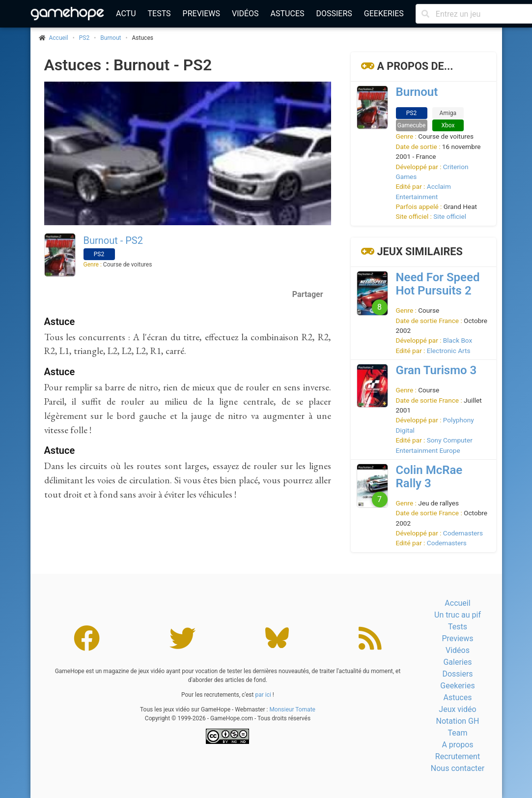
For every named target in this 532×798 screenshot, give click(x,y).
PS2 (84, 38)
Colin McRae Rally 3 (429, 477)
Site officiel (450, 216)
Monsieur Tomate (292, 709)
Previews (201, 14)
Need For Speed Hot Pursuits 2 (438, 284)
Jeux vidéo (457, 709)
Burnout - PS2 (113, 240)
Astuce (60, 322)
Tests (159, 14)
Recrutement (458, 756)
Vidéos (245, 14)
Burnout (111, 38)
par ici (263, 695)
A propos (457, 745)
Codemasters (463, 533)
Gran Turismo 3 (436, 370)
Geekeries (384, 14)
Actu (126, 14)
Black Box (458, 340)
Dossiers (334, 14)
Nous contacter (458, 768)
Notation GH (458, 721)
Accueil (457, 603)
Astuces (288, 14)
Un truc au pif (458, 615)
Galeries (457, 662)
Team (457, 733)
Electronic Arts (449, 351)
